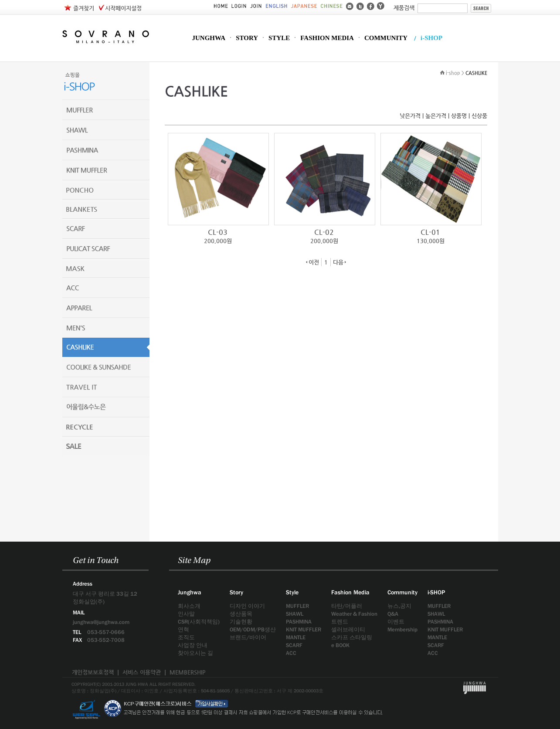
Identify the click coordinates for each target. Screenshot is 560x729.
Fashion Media (350, 592)
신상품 (479, 116)
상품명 (459, 116)
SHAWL (295, 614)
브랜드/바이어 (248, 637)
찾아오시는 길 (195, 653)
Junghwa (190, 592)
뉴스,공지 (399, 606)
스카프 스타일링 (352, 637)
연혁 (183, 629)
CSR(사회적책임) (199, 622)
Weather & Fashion (354, 614)
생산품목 (241, 614)
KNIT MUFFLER (304, 629)
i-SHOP (431, 38)
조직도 (186, 637)
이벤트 (396, 622)
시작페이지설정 (123, 8)
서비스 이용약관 (142, 672)
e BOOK (340, 645)
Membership (402, 629)
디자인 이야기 (247, 606)
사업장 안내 (193, 645)
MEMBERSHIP (188, 672)
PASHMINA (299, 622)
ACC (291, 653)
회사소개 (189, 606)
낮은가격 (410, 116)
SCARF (294, 645)
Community (402, 592)
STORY (247, 38)
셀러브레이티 (348, 629)
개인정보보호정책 (93, 672)
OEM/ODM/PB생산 (253, 629)
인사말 (186, 614)
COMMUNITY (386, 38)
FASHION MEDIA (327, 38)
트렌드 (340, 622)
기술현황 (241, 622)
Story (236, 592)
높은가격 (436, 116)
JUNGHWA (209, 38)
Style (292, 592)
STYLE (279, 38)
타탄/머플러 (347, 606)
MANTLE (296, 637)
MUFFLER (297, 606)
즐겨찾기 (84, 8)
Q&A (393, 614)
